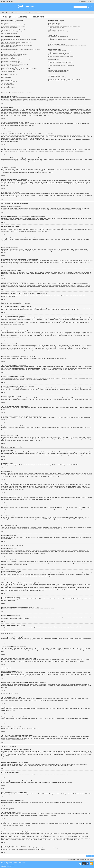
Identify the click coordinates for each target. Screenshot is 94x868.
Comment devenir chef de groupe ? (56, 28)
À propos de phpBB (44, 815)
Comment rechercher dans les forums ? (57, 51)
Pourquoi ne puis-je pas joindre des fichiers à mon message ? (15, 64)
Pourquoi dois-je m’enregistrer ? (9, 22)
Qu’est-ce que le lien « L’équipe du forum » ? (58, 32)
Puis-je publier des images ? (8, 80)
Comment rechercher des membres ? (56, 55)
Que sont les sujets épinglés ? (8, 85)
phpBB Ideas (75, 824)
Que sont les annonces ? (7, 83)
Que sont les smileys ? (6, 79)
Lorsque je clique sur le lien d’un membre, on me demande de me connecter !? (21, 49)
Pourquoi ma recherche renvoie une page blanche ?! (60, 53)
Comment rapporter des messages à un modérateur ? (13, 67)
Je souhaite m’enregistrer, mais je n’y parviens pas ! (13, 25)
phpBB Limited (40, 814)
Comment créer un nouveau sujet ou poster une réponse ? (14, 54)
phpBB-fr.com (8, 864)
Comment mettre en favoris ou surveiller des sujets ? (60, 63)
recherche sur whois (6, 835)
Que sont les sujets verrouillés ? (9, 86)
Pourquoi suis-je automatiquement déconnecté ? (12, 32)
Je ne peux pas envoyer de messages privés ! (58, 37)
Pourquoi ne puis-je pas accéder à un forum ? (12, 63)
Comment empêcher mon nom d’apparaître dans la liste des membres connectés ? (20, 39)
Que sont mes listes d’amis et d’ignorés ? (57, 44)
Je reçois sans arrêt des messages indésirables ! (59, 38)
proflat (4, 865)
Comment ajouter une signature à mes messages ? (13, 57)
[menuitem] (11, 2)
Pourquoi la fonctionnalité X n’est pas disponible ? (59, 78)
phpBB (3, 252)
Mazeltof (10, 865)
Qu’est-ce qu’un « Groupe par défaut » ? (57, 30)
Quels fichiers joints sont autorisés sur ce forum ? (59, 70)
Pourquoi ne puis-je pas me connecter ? (10, 28)
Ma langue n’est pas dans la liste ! (9, 44)
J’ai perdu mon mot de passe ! (8, 30)
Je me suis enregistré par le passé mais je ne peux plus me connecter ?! (18, 29)
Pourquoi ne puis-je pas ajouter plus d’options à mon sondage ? (16, 60)
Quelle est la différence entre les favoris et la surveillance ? (61, 61)
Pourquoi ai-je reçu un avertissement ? (10, 66)
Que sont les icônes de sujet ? (8, 87)
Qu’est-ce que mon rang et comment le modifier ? (12, 48)
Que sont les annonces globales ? (9, 82)
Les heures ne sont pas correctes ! (9, 41)
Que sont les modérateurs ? (54, 23)
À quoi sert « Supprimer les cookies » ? (10, 33)
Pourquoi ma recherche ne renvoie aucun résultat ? (59, 52)
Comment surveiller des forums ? (55, 64)
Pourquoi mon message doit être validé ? (11, 70)
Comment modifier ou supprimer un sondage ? (12, 61)
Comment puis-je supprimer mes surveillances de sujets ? (61, 65)
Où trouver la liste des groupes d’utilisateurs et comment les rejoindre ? (64, 26)
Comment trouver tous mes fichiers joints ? (57, 72)
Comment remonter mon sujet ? (8, 71)
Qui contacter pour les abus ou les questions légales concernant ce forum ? (65, 79)
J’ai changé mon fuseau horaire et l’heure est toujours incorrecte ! (16, 42)
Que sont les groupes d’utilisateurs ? (56, 25)
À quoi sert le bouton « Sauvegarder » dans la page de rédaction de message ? (19, 68)
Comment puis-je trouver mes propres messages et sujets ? (61, 56)
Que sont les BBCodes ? (7, 76)
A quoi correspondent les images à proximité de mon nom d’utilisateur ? (17, 45)
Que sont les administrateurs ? (55, 22)
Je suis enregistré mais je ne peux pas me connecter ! (13, 26)
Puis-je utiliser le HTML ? (7, 77)
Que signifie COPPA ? (6, 23)
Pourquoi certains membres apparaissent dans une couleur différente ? (64, 29)
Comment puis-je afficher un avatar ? (10, 47)
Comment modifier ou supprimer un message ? (12, 56)
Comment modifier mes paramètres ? (10, 38)
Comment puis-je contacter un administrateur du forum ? (61, 81)
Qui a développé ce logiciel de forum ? (57, 76)
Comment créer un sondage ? (8, 58)
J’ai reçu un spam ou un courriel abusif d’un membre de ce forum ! (63, 39)
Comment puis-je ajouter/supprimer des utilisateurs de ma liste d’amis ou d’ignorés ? (67, 46)
